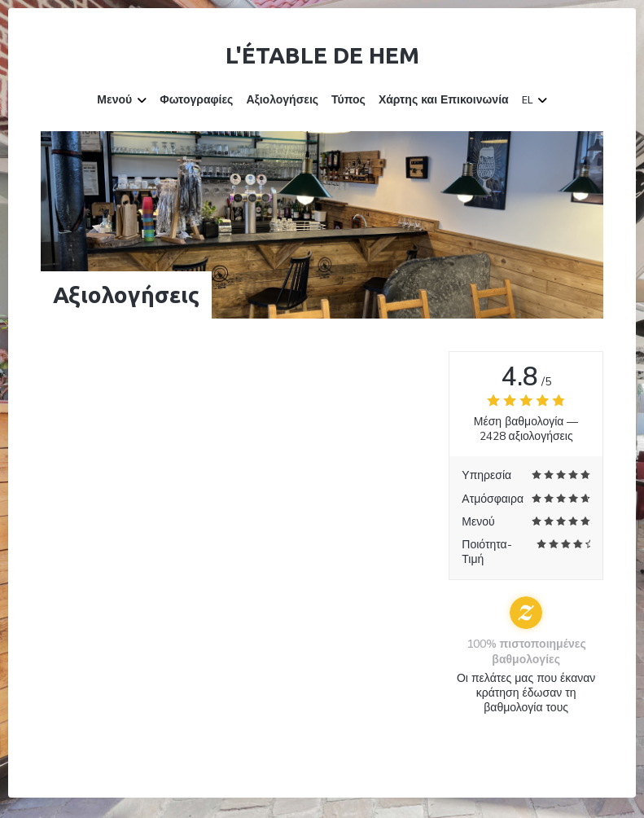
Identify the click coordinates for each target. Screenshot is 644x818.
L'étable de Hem (322, 55)
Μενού (122, 100)
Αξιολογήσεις (282, 100)
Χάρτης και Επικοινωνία (444, 100)
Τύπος (348, 100)
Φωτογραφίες (196, 100)
